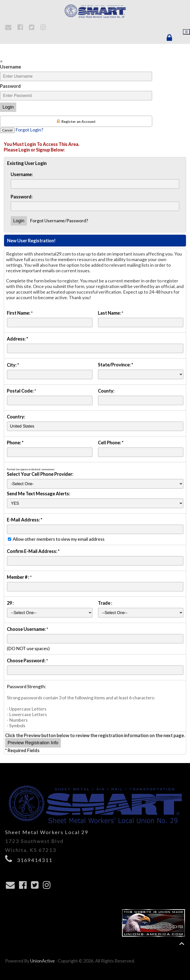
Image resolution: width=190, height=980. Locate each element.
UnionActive (42, 961)
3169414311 (35, 860)
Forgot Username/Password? (59, 221)
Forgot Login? (29, 130)
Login (8, 107)
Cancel (7, 130)
